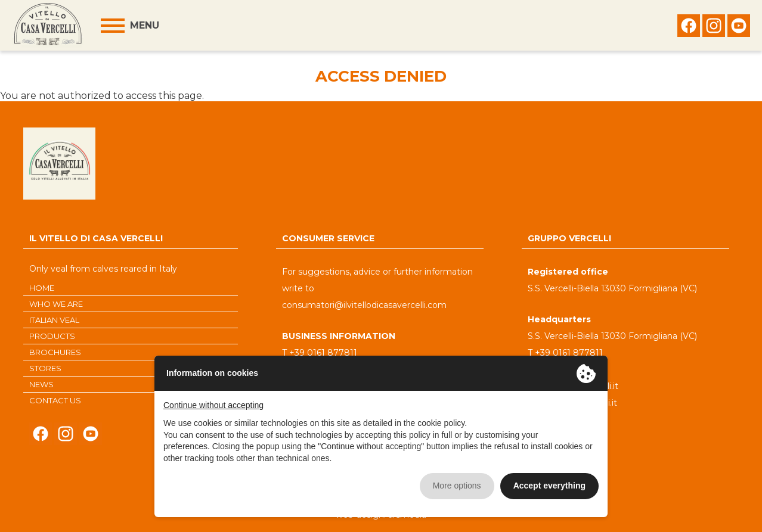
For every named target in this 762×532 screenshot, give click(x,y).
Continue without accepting (213, 405)
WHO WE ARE (56, 304)
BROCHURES (55, 352)
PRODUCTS (52, 336)
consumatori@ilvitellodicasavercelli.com (364, 305)
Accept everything (549, 486)
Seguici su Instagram (714, 29)
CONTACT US (55, 400)
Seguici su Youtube (739, 29)
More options (457, 486)
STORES (45, 368)
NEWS (41, 384)
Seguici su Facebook (689, 29)
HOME (42, 288)
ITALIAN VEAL (54, 320)
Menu (145, 25)
